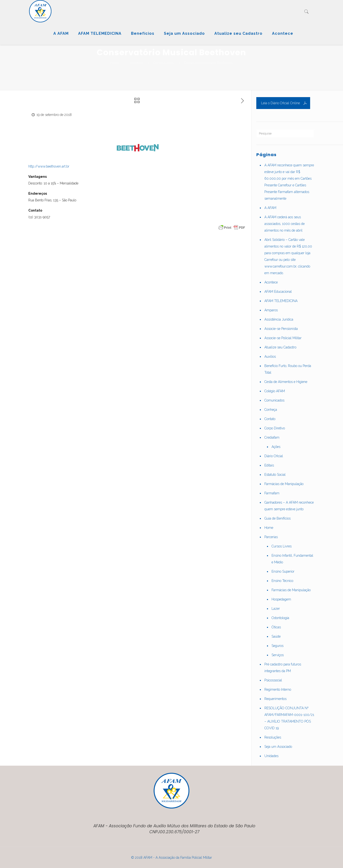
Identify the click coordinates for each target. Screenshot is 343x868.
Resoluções (273, 737)
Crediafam (272, 437)
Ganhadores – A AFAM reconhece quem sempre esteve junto (289, 506)
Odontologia (280, 618)
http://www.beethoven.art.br (49, 166)
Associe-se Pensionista (281, 329)
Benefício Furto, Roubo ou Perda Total (288, 369)
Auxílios (270, 357)
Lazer (276, 609)
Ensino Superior (283, 571)
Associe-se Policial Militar (283, 338)
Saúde (276, 636)
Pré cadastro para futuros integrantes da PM (283, 668)
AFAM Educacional (278, 292)
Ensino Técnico (282, 581)
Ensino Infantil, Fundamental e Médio (292, 559)
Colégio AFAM (275, 391)
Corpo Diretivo (275, 428)
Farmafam (272, 493)
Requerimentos (275, 699)
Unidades (271, 756)
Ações (276, 447)
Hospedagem (281, 599)
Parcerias (271, 537)
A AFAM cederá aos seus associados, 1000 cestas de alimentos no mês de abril (285, 224)
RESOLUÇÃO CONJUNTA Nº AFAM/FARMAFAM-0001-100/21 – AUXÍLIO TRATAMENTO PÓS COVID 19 (289, 718)
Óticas (276, 627)
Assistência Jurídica (279, 319)
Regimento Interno (278, 689)
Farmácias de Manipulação (284, 484)
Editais (269, 465)
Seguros (277, 646)
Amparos (271, 310)
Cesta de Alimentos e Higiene (286, 382)
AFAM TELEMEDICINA (281, 301)
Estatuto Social (275, 475)
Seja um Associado (278, 747)
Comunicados (274, 400)
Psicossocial (273, 680)
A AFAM (270, 208)
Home (115, 63)
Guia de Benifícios (277, 518)
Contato (270, 419)
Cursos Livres (163, 63)
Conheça (271, 410)
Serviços (278, 655)
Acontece (136, 63)
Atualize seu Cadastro (280, 347)
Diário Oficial (274, 456)
